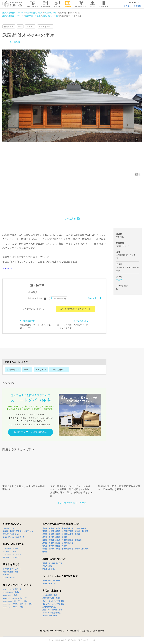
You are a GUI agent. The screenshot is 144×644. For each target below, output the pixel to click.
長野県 (77, 534)
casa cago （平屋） (11, 595)
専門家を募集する (49, 584)
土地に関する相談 (49, 607)
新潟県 (45, 534)
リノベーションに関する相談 (53, 601)
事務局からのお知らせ (11, 534)
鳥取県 (45, 543)
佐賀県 (51, 549)
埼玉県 (119, 280)
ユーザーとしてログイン (12, 554)
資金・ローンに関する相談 (52, 610)
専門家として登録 (10, 551)
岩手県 (58, 528)
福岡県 (45, 549)
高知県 (64, 546)
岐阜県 (45, 537)
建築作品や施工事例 (10, 572)
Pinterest (8, 268)
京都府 (51, 540)
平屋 (20, 27)
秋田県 (71, 528)
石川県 (58, 534)
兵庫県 (64, 540)
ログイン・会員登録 (132, 6)
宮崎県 (77, 549)
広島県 (64, 543)
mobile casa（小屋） (11, 592)
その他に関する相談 (50, 616)
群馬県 (58, 531)
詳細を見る (94, 298)
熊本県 (64, 549)
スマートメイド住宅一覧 (12, 589)
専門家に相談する (52, 591)
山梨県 (71, 534)
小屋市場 (6, 575)
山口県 (71, 543)
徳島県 (45, 546)
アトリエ (30, 27)
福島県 (84, 528)
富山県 (51, 534)
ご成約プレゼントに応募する (14, 537)
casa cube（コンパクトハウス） (16, 598)
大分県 (71, 549)
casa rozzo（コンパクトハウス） (16, 601)
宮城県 (64, 528)
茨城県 (45, 531)
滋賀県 (45, 540)
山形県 (77, 528)
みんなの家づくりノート (12, 569)
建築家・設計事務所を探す (52, 563)
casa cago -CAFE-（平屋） (14, 607)
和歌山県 (78, 540)
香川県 (51, 546)
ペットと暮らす (45, 27)
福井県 (64, 534)
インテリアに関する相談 (52, 613)
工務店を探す (47, 566)
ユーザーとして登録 (10, 548)
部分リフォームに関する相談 (53, 604)
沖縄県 (45, 552)
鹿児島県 (85, 549)
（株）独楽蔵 (14, 42)
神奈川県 (85, 531)
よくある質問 (85, 631)
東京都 (77, 531)
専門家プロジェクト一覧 (52, 581)
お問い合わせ (98, 631)
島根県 (51, 543)
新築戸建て (9, 27)
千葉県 (71, 531)
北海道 (45, 528)
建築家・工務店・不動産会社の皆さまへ (18, 531)
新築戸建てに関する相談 (52, 598)
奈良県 (71, 540)
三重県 (64, 537)
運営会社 (74, 631)
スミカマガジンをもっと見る (72, 503)
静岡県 (51, 537)
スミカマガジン (9, 578)
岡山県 (58, 543)
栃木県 (51, 531)
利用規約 (44, 631)
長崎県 (58, 549)
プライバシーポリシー (59, 631)
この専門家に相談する (33, 309)
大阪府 (58, 540)
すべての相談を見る (50, 595)
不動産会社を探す (49, 569)
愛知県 (58, 537)
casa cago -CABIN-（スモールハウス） (18, 604)
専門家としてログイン (11, 557)
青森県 (51, 528)
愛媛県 (58, 546)
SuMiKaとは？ (9, 528)
